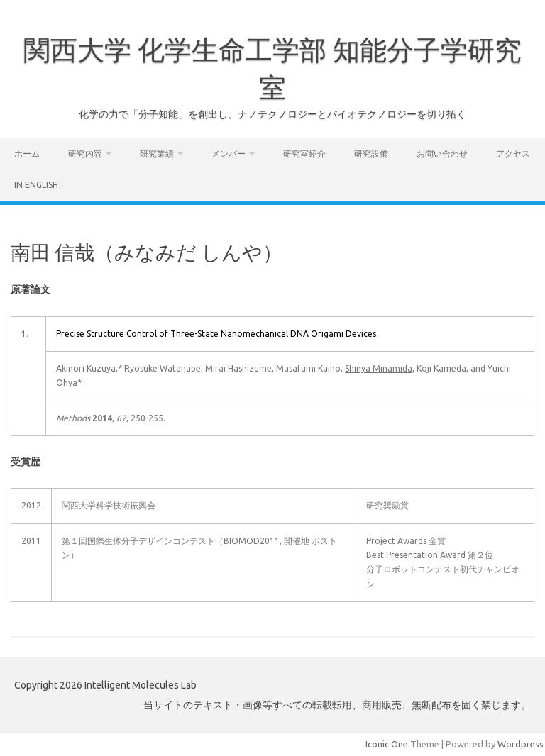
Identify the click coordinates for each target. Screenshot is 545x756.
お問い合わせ (442, 154)
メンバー (229, 154)
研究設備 (371, 154)
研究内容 (85, 154)
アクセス (513, 154)
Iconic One (387, 744)
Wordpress (521, 744)
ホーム (27, 154)
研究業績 (157, 154)
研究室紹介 (304, 154)
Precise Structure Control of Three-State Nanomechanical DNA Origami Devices (216, 334)
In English (36, 185)
